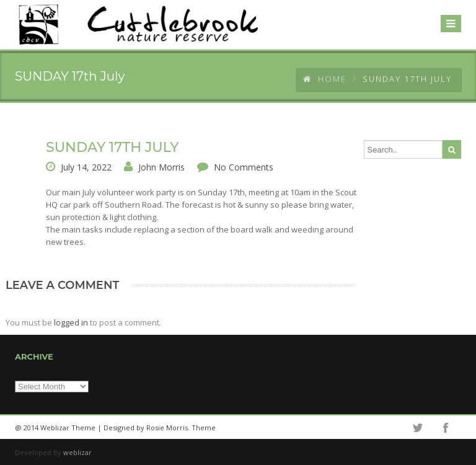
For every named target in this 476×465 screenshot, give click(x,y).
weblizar (77, 452)
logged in (71, 322)
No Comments (244, 167)
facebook (446, 428)
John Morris (161, 167)
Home (325, 79)
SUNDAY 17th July (112, 147)
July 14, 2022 (86, 167)
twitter (418, 428)
